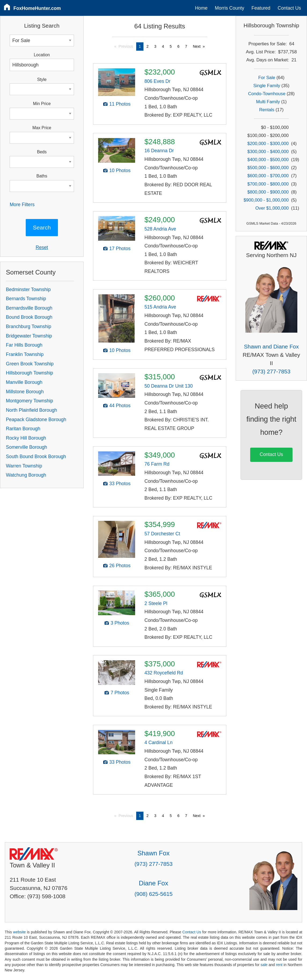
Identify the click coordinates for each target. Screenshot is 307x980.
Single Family (267, 86)
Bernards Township (26, 299)
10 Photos (120, 170)
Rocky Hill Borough (26, 438)
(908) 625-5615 (153, 894)
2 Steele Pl (156, 603)
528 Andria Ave (160, 229)
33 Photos (120, 484)
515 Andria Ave (160, 307)
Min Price (42, 104)
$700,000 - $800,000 (268, 184)
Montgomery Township (29, 401)
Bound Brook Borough (29, 317)
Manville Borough (24, 382)
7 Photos (120, 693)
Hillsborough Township (29, 373)
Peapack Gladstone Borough (36, 420)
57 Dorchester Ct (162, 534)
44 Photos (120, 406)
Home (201, 8)
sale (264, 965)
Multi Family (268, 102)
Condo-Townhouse (267, 94)
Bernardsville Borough (29, 308)
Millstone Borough (25, 392)
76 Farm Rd (157, 464)
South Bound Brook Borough (36, 456)
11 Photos (120, 104)
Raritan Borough (23, 429)
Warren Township (24, 466)
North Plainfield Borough (32, 410)
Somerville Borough (27, 447)
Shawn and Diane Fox (271, 346)
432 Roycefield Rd (164, 673)
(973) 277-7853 (271, 371)
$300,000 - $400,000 (268, 152)
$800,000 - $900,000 (268, 192)
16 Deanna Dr (159, 151)
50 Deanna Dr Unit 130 (169, 386)
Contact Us (289, 8)
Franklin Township (25, 354)
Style (42, 79)
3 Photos (120, 623)
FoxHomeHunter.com (37, 8)
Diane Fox (153, 883)
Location (42, 55)
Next (197, 46)
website (19, 932)
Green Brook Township (30, 364)
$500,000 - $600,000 (268, 168)
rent (279, 965)
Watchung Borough (26, 475)
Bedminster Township (28, 289)
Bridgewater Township (29, 336)
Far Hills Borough (24, 345)
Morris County (230, 8)
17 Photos (120, 248)
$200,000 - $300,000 (268, 144)
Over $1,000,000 (272, 208)
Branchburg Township (29, 326)
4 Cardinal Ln (159, 743)
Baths (42, 176)
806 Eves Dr (158, 81)
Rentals (267, 110)
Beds (42, 152)
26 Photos (120, 566)
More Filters (22, 205)
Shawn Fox (153, 853)
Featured (261, 8)
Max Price (42, 128)
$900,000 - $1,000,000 (266, 200)
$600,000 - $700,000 (268, 176)
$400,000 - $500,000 (268, 160)
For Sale (267, 78)
